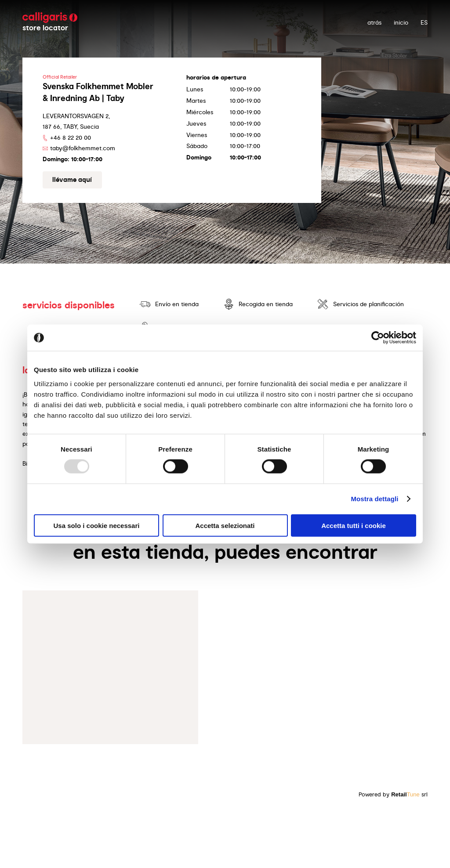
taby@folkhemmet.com (83, 148)
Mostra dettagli (374, 499)
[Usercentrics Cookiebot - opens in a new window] (378, 338)
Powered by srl (393, 794)
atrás (374, 22)
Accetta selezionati (225, 525)
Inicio (401, 22)
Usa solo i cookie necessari (97, 525)
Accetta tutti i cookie (354, 525)
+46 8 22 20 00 (71, 137)
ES (424, 22)
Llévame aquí (72, 180)
